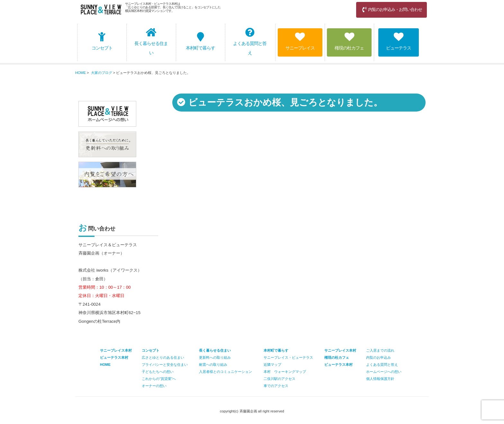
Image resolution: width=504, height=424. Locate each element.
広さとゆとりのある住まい (163, 357)
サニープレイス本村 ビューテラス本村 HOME (116, 357)
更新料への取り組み (215, 357)
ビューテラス (399, 41)
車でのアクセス (276, 386)
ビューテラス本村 (338, 365)
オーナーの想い (154, 386)
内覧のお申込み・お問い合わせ (392, 9)
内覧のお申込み (378, 357)
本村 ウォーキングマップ (285, 372)
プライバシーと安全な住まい (165, 365)
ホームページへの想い (384, 372)
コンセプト (102, 41)
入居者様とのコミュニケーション (225, 372)
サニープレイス (300, 41)
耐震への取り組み (213, 365)
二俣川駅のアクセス (279, 379)
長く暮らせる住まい (151, 41)
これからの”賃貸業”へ (159, 379)
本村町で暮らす (200, 41)
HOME (81, 73)
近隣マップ (272, 365)
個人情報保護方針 (380, 379)
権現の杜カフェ (349, 41)
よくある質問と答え (250, 41)
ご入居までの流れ (380, 350)
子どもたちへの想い (158, 372)
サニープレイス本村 (340, 350)
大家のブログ (102, 73)
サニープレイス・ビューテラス (288, 357)
